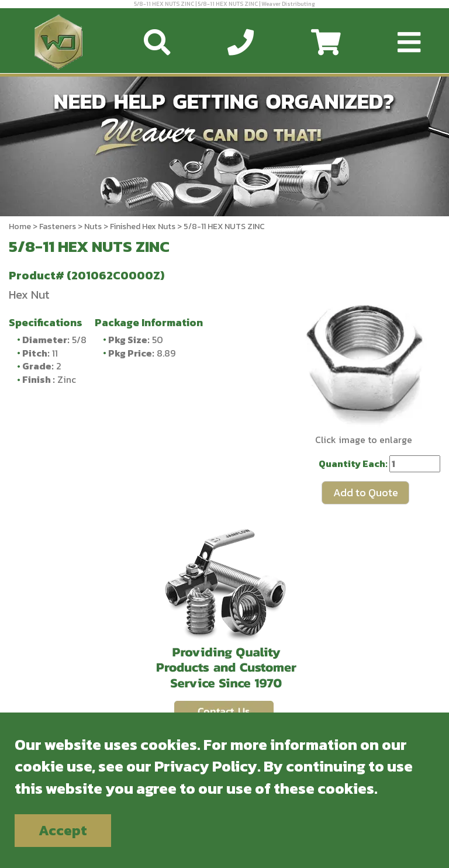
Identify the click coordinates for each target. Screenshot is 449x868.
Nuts (93, 226)
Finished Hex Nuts (143, 226)
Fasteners (58, 226)
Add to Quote (366, 492)
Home (20, 226)
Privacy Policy (206, 766)
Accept (63, 830)
